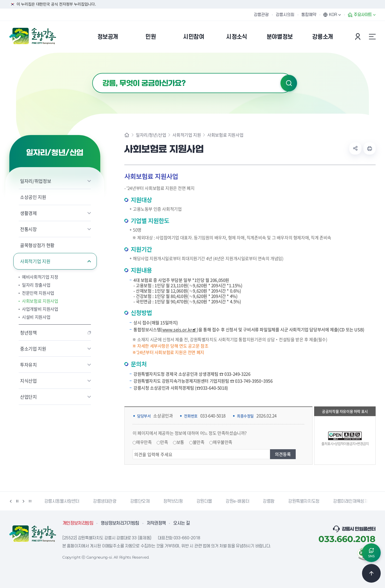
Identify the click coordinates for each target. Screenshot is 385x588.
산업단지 (28, 397)
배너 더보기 (30, 501)
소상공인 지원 (33, 197)
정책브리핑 (173, 501)
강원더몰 (204, 501)
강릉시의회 (285, 15)
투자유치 (28, 365)
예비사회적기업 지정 (40, 277)
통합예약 (309, 15)
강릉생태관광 (105, 501)
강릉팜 (269, 501)
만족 (164, 442)
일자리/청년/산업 (151, 135)
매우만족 (144, 442)
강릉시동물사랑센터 (62, 501)
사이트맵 (372, 37)
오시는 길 (182, 523)
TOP (371, 573)
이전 (11, 501)
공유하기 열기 (355, 148)
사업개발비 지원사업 (40, 309)
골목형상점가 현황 (37, 245)
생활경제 (28, 213)
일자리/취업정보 (36, 181)
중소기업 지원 (33, 349)
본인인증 (359, 37)
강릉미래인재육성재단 (353, 501)
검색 (289, 83)
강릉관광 (261, 15)
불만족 (199, 442)
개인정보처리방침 (78, 523)
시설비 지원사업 (36, 317)
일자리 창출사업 (36, 285)
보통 (180, 442)
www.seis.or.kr (179, 330)
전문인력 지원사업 (38, 293)
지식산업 (28, 381)
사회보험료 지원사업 (40, 301)
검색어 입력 (92, 73)
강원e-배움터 (237, 501)
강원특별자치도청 (304, 501)
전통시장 (28, 229)
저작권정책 (156, 523)
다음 (24, 501)
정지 (17, 501)
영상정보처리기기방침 (120, 523)
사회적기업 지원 (35, 261)
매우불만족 (223, 442)
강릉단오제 (140, 501)
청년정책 (28, 333)
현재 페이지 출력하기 (369, 148)
